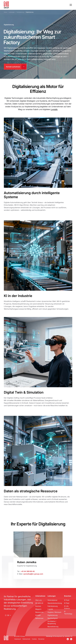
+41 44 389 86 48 (28, 571)
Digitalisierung (53, 615)
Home (5, 12)
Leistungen (12, 12)
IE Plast (67, 603)
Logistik (54, 109)
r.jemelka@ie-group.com (33, 574)
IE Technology (68, 613)
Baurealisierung (53, 626)
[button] (70, 5)
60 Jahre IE (39, 603)
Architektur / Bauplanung (52, 622)
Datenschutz (26, 639)
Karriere (38, 606)
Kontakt (38, 615)
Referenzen (39, 618)
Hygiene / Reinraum (54, 612)
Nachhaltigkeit (53, 618)
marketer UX (68, 636)
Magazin (38, 609)
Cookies (34, 639)
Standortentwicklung (55, 603)
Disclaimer (41, 639)
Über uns (39, 600)
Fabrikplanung (20, 12)
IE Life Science (67, 607)
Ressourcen (39, 612)
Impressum (18, 639)
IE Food (67, 600)
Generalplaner (52, 600)
